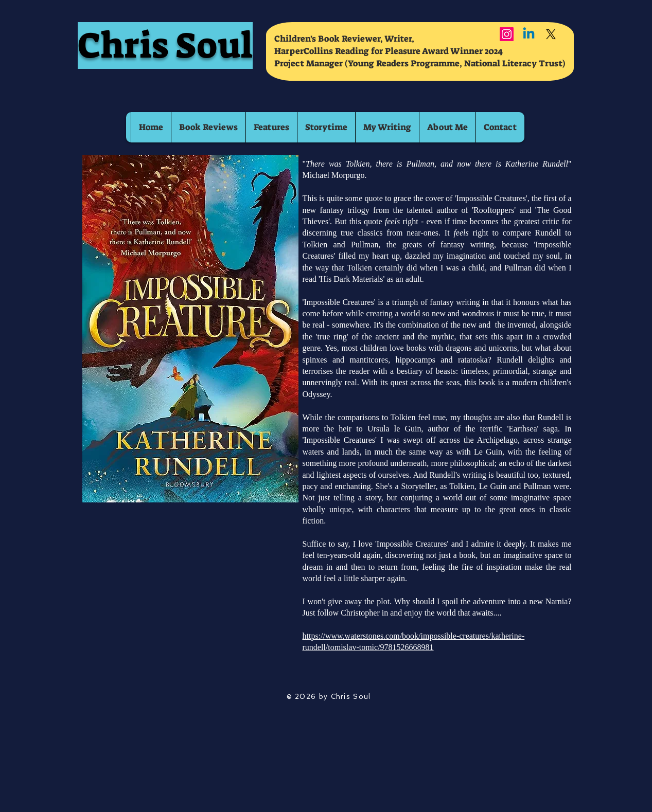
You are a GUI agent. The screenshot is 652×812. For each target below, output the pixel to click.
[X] (551, 34)
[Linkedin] (529, 34)
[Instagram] (507, 34)
